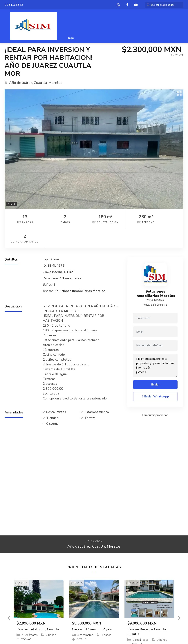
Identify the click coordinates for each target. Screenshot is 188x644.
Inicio (71, 38)
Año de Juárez (21, 83)
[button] (9, 599)
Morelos (55, 83)
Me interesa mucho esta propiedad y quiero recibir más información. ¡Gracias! (155, 346)
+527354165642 (155, 285)
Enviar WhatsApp (156, 377)
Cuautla (40, 83)
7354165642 (155, 281)
